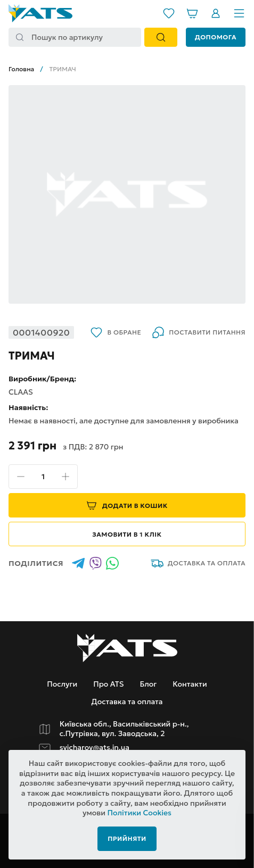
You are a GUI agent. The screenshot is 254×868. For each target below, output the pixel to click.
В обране (116, 332)
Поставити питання (199, 332)
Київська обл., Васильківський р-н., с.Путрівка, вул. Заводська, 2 (124, 729)
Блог (148, 684)
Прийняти (127, 838)
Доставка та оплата (198, 563)
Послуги (62, 684)
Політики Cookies (140, 813)
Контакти (190, 684)
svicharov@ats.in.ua (95, 748)
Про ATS (108, 684)
